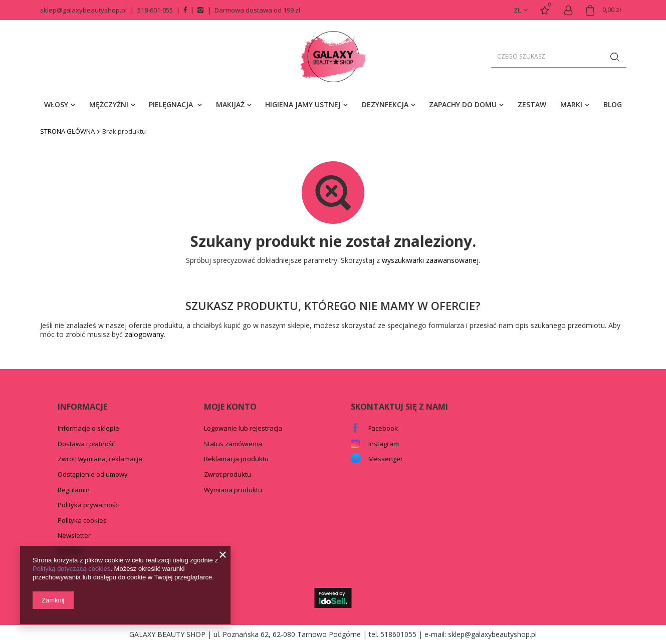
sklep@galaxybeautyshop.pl (83, 10)
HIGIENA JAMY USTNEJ (303, 104)
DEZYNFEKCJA (385, 104)
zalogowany (144, 334)
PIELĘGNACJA (172, 104)
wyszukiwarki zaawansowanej (430, 260)
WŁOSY (56, 104)
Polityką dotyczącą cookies (71, 569)
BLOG (613, 104)
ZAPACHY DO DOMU (463, 104)
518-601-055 (155, 10)
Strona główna (67, 131)
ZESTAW (532, 104)
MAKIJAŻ (230, 104)
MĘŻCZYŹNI (109, 104)
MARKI (571, 104)
